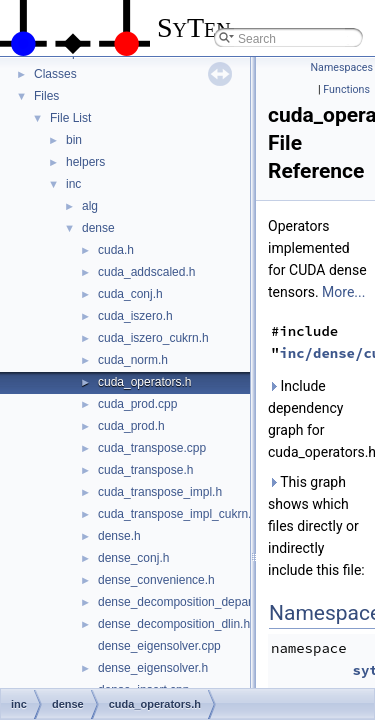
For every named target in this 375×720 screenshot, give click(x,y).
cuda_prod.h (131, 426)
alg (90, 206)
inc (73, 184)
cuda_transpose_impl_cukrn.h (178, 514)
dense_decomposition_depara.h (183, 602)
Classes (55, 74)
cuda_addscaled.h (146, 272)
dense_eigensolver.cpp (159, 646)
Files (46, 96)
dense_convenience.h (156, 580)
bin (74, 140)
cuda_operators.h (144, 382)
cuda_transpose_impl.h (160, 492)
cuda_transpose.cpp (152, 448)
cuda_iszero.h (135, 316)
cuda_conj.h (130, 294)
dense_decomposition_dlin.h (174, 624)
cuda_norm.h (133, 360)
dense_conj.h (133, 558)
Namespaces (342, 67)
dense (98, 228)
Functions (346, 89)
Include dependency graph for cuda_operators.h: (317, 419)
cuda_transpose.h (145, 470)
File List (70, 118)
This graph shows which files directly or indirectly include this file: (316, 526)
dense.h (119, 536)
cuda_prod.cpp (137, 404)
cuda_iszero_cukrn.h (153, 338)
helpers (85, 162)
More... (343, 292)
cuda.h (116, 250)
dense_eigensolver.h (153, 668)
